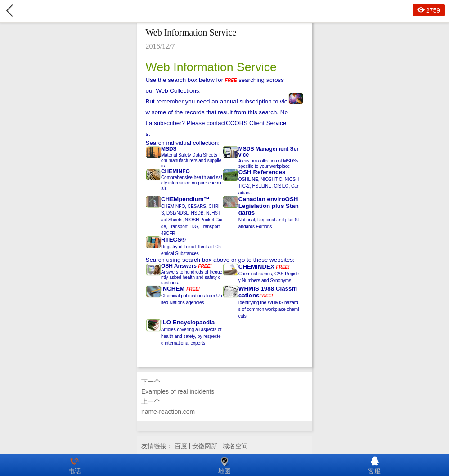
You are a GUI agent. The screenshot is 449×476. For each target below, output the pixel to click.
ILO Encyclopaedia (188, 322)
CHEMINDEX (256, 267)
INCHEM (173, 289)
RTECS (171, 240)
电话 (75, 465)
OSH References (262, 172)
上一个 (224, 407)
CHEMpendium (182, 199)
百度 (181, 446)
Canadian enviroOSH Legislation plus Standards (269, 206)
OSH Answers (179, 266)
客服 (374, 465)
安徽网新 (205, 446)
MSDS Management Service (269, 152)
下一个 (224, 387)
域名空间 (235, 446)
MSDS (169, 149)
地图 (224, 465)
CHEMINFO (175, 171)
